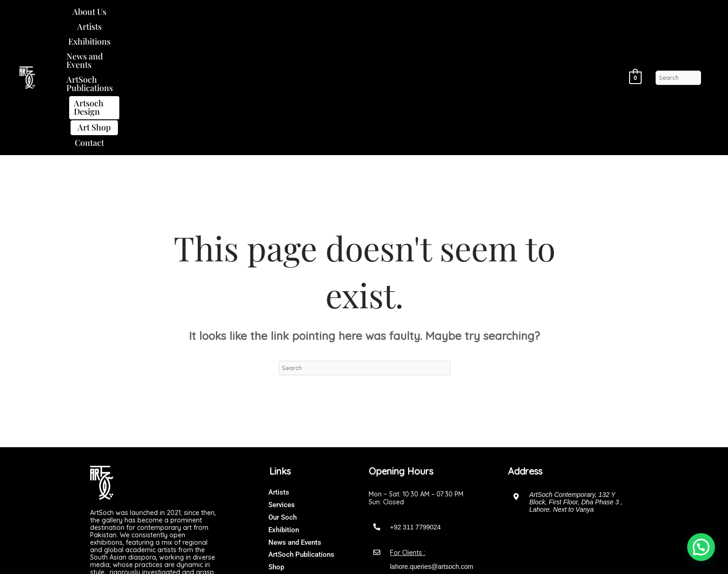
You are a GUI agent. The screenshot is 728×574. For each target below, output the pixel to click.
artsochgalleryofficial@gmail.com (438, 471)
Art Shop (507, 15)
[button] (107, 15)
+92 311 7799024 (415, 404)
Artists (150, 15)
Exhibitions (198, 15)
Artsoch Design (439, 15)
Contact (552, 15)
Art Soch (383, 558)
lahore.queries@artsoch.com (432, 444)
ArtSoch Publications (350, 15)
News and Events (264, 15)
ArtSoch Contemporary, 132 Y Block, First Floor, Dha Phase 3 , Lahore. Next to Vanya (576, 379)
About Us (107, 15)
